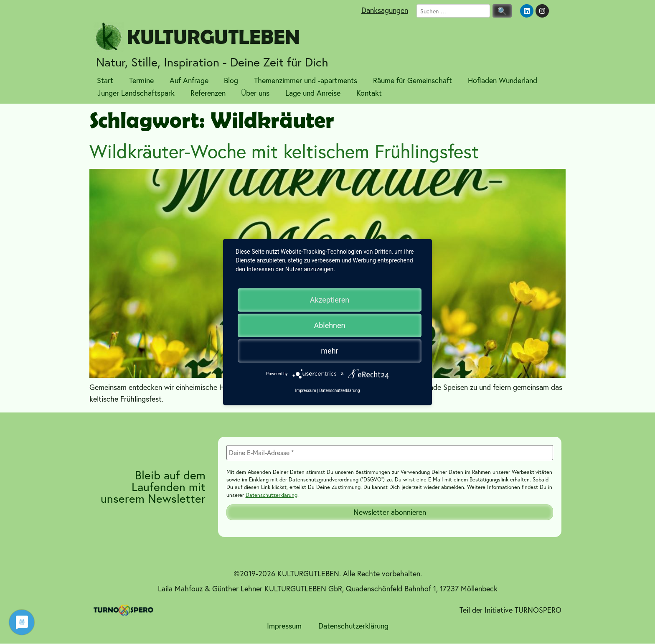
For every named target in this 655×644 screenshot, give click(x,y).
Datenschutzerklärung (272, 495)
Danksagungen (385, 10)
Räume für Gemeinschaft (413, 80)
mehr (329, 350)
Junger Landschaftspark (136, 93)
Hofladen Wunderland (503, 80)
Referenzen (208, 93)
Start (105, 80)
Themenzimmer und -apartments (306, 80)
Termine (141, 80)
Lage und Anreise (313, 93)
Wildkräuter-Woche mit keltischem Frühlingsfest (284, 151)
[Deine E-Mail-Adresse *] (390, 453)
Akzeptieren (330, 299)
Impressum (284, 626)
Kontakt (369, 93)
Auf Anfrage (189, 80)
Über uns (255, 93)
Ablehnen (329, 325)
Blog (231, 80)
